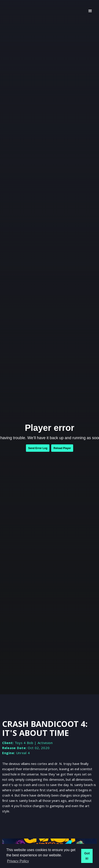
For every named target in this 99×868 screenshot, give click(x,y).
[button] (90, 11)
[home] (43, 11)
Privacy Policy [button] (18, 861)
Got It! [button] (87, 856)
